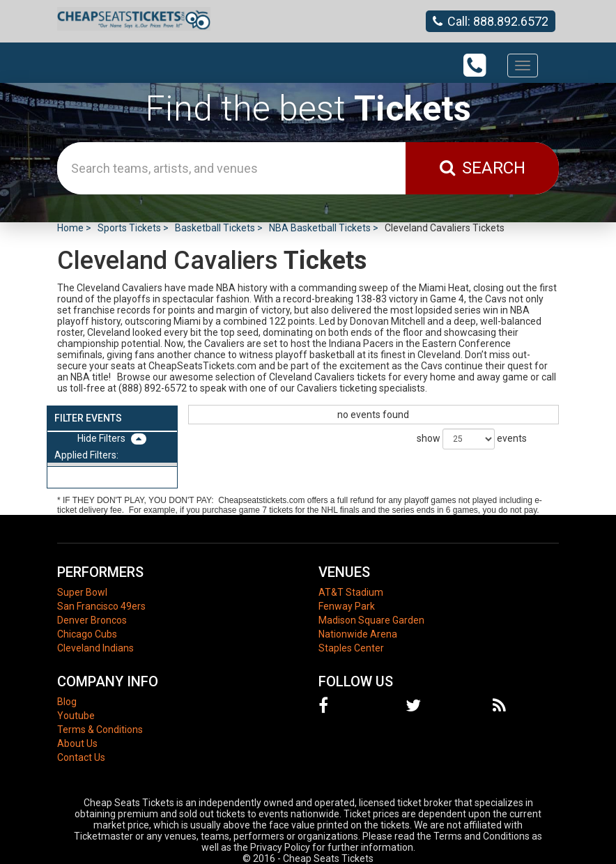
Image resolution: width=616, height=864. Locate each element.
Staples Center (351, 648)
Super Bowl (82, 592)
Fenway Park (347, 606)
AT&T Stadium (351, 592)
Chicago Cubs (87, 634)
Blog (67, 702)
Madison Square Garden (371, 620)
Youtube (76, 716)
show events (472, 439)
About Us (77, 743)
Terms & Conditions (100, 730)
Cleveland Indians (95, 648)
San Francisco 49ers (101, 606)
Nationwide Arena (358, 634)
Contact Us (81, 757)
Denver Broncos (92, 620)
